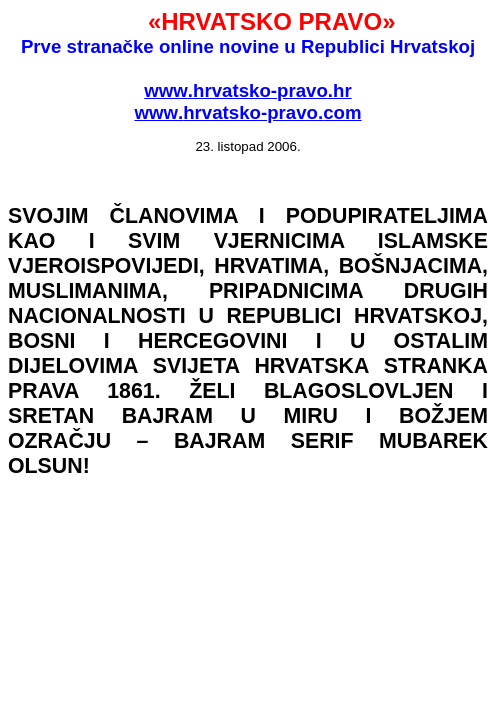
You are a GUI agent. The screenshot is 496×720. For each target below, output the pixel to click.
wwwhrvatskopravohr (247, 90)
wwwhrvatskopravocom (247, 112)
